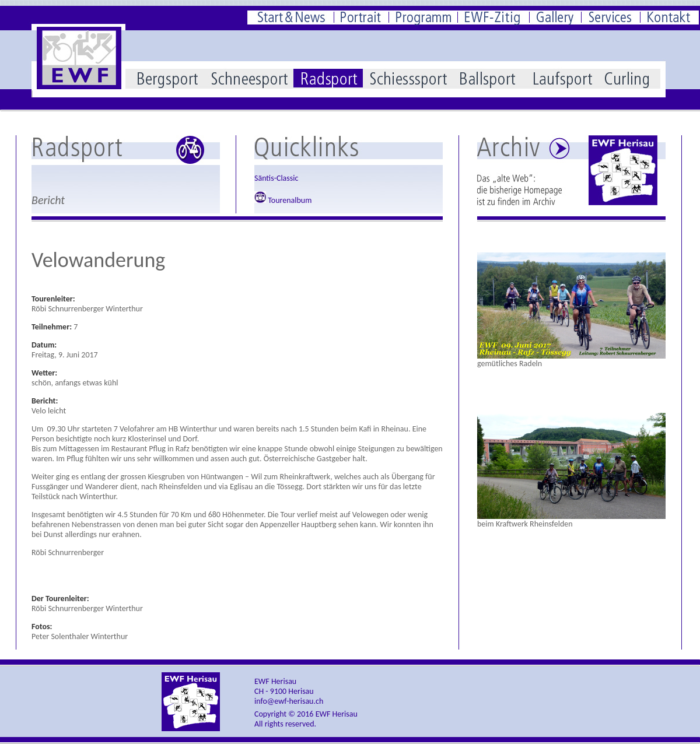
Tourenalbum (283, 200)
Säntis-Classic (276, 178)
